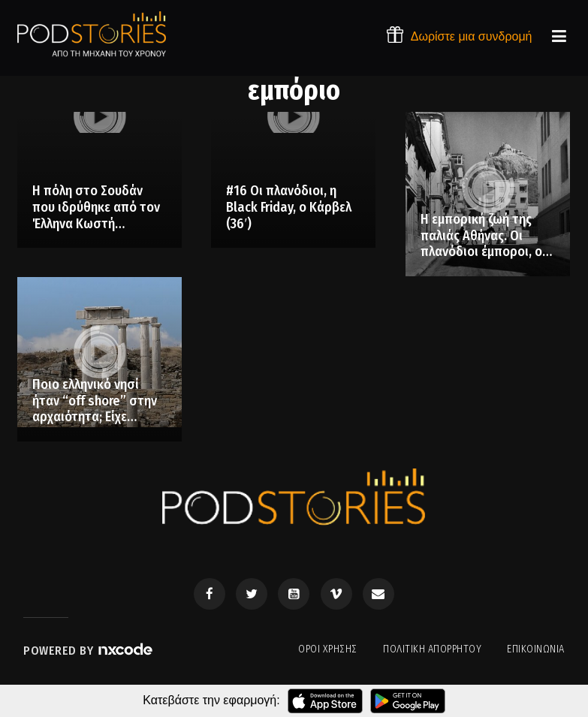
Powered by (89, 651)
